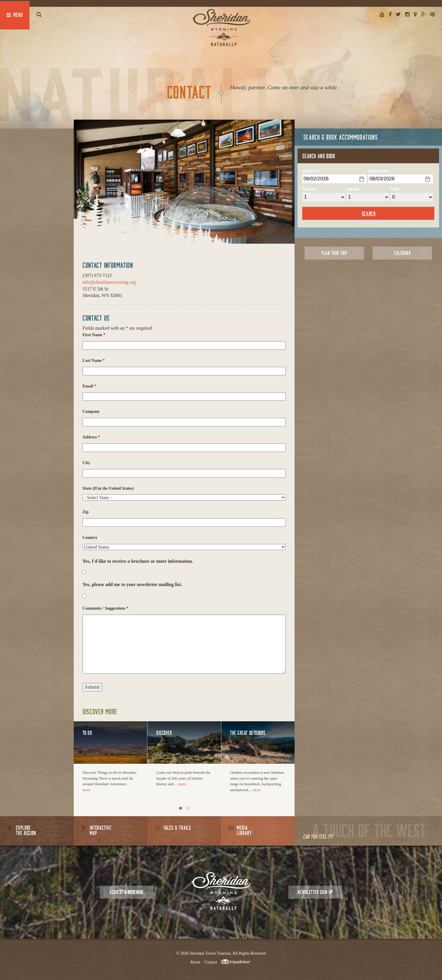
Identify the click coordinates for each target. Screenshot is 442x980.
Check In (311, 171)
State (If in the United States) (108, 488)
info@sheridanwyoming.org (109, 282)
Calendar (402, 253)
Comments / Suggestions (106, 608)
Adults (353, 189)
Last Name (94, 361)
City (86, 463)
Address (91, 437)
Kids (395, 189)
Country (90, 538)
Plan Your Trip (334, 253)
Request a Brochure (126, 892)
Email (89, 386)
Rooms (309, 189)
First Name (94, 335)
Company (91, 411)
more (87, 790)
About (195, 962)
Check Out (379, 171)
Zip (86, 512)
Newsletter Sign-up (315, 892)
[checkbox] (84, 572)
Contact (211, 962)
